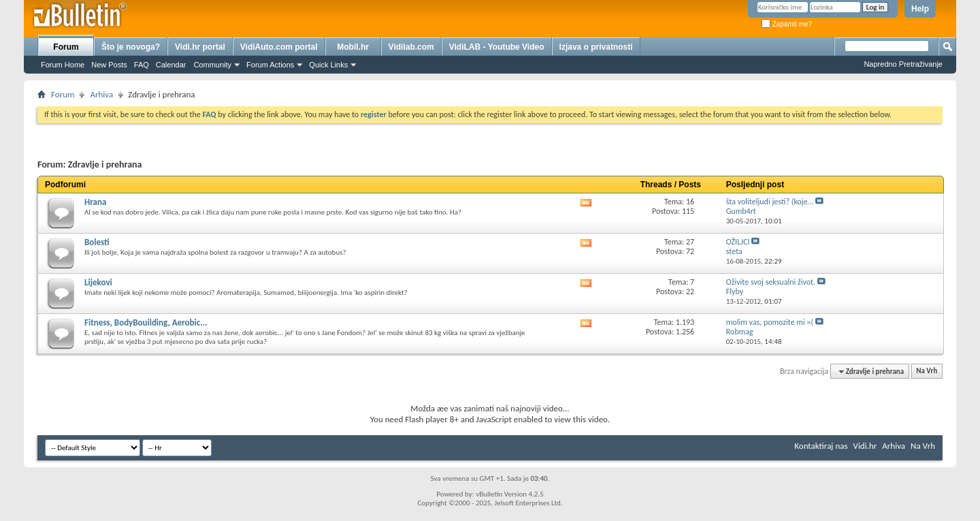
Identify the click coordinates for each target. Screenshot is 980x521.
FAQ (142, 65)
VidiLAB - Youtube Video (497, 47)
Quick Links (328, 65)
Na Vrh (927, 372)
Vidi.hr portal (200, 47)
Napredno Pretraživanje (903, 64)
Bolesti (97, 242)
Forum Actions (270, 65)
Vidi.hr (865, 446)
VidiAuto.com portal (279, 47)
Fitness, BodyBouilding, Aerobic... (146, 322)
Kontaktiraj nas (821, 446)
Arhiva (101, 94)
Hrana (95, 202)
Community (212, 65)
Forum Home (63, 65)
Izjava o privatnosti (596, 47)
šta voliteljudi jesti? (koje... (770, 202)
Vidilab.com (411, 47)
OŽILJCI (738, 242)
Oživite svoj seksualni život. (771, 282)
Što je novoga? (131, 47)
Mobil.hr (353, 47)
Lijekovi (98, 282)
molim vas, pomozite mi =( (770, 322)
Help (920, 9)
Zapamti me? (787, 24)
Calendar (171, 65)
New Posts (109, 65)
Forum (66, 47)
